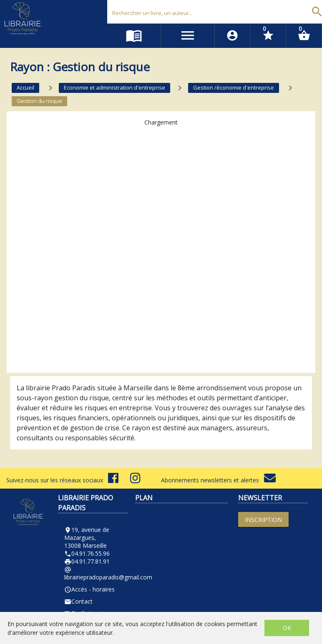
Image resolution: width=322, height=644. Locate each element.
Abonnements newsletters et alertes (218, 480)
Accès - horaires (89, 589)
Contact (78, 601)
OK (287, 628)
